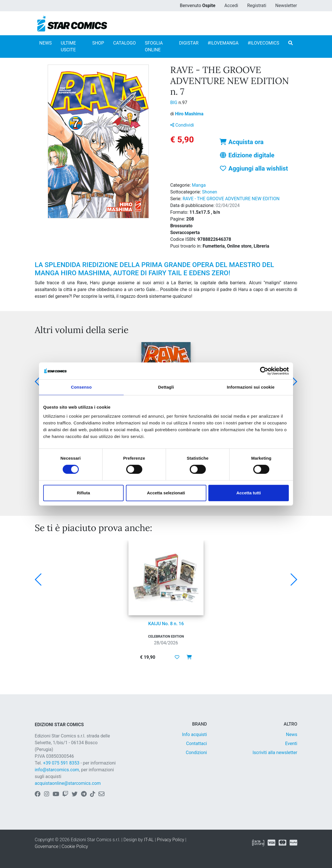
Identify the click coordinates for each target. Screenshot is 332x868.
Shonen (210, 192)
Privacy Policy (171, 840)
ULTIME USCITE (68, 46)
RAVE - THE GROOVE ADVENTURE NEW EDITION (231, 199)
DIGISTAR (189, 43)
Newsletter (286, 5)
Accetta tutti (249, 493)
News (292, 734)
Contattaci (196, 743)
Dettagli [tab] (166, 387)
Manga (199, 185)
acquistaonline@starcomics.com (68, 783)
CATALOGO (124, 43)
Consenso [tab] (81, 387)
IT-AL (149, 840)
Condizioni (196, 753)
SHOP (98, 43)
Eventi (291, 743)
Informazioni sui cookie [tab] (251, 387)
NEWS (45, 43)
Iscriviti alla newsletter (275, 753)
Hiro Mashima (189, 114)
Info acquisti (195, 734)
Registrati (257, 5)
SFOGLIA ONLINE (154, 46)
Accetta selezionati (166, 493)
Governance (47, 846)
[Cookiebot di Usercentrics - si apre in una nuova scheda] (264, 371)
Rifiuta (83, 493)
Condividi (182, 125)
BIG (174, 103)
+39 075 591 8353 (61, 763)
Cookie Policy (75, 846)
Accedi (231, 5)
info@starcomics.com (57, 770)
